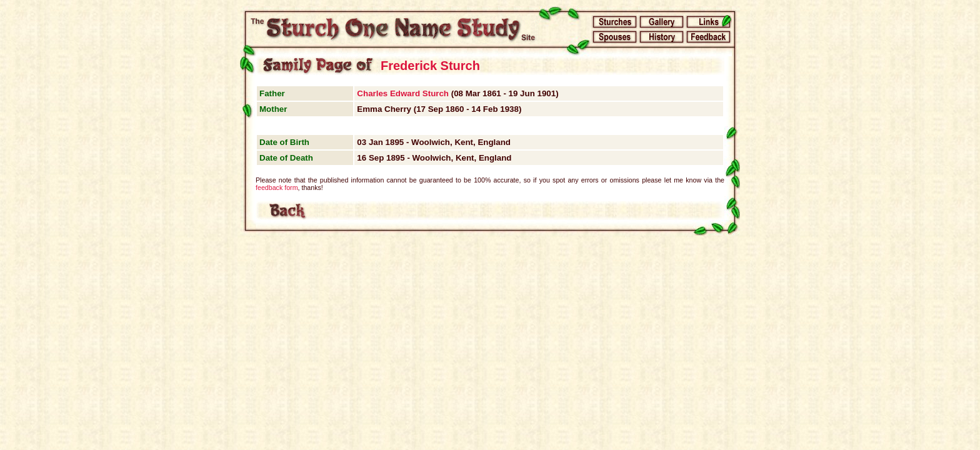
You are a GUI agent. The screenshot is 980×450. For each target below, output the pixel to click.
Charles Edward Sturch (403, 93)
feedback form (277, 187)
